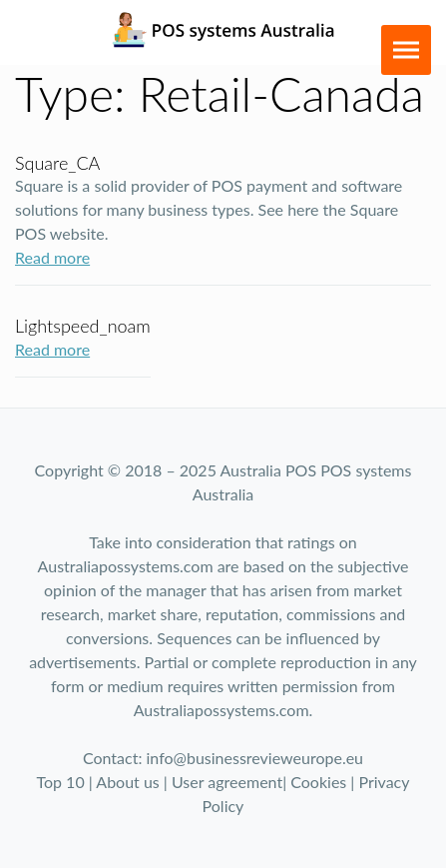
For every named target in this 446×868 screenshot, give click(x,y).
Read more (52, 257)
